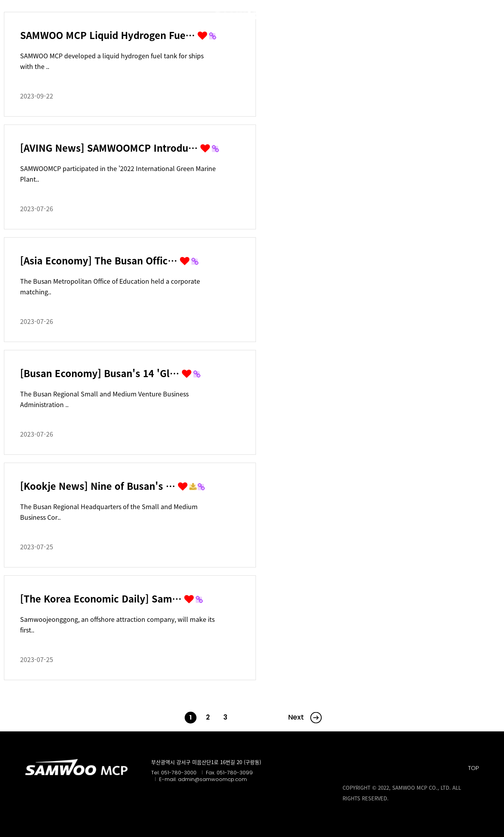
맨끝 (302, 718)
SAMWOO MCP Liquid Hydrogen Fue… (109, 35)
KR (475, 15)
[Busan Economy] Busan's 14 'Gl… (101, 373)
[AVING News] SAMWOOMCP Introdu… (110, 148)
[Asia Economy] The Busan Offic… (100, 260)
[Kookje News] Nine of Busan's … (99, 486)
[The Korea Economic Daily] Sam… (102, 599)
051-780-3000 (179, 773)
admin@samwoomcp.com (212, 779)
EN (492, 15)
